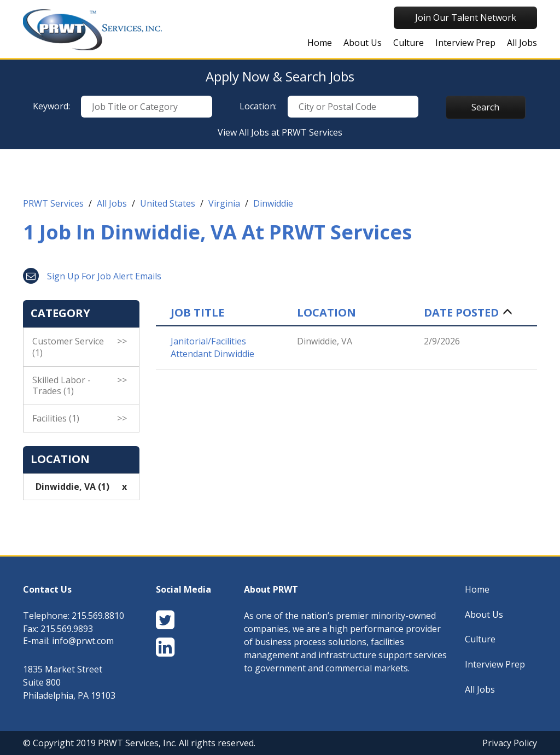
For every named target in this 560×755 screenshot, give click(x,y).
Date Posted (461, 313)
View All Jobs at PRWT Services (280, 132)
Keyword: (51, 106)
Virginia (224, 203)
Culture (409, 43)
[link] (280, 206)
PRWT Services (53, 203)
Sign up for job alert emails (92, 276)
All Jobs (522, 43)
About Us (363, 43)
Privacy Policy (510, 743)
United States (168, 203)
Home (320, 43)
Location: (258, 106)
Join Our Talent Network (466, 17)
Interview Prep (465, 43)
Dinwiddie (273, 203)
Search (485, 107)
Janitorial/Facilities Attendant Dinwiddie (212, 347)
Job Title (197, 313)
